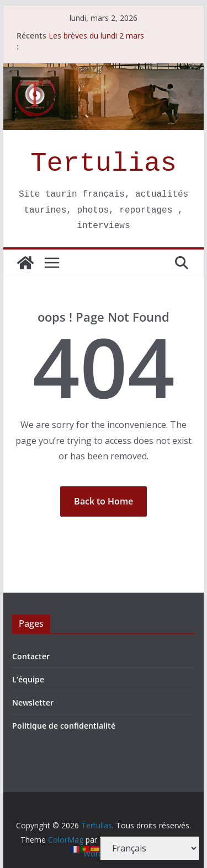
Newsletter (33, 702)
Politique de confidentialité (64, 726)
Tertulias (104, 164)
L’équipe (28, 679)
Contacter (31, 656)
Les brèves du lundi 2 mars (96, 36)
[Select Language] (150, 848)
